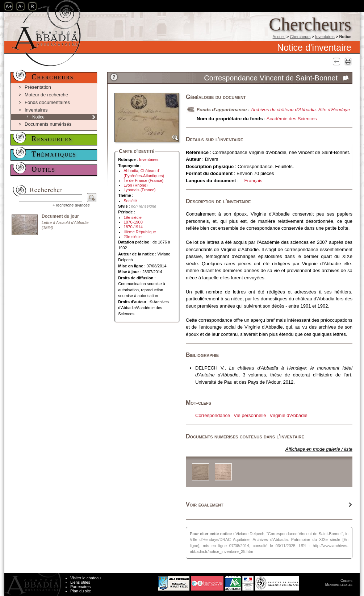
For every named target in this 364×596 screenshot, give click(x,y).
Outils (43, 169)
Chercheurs (300, 37)
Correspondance (213, 415)
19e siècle (133, 217)
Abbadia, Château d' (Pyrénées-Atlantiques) (144, 173)
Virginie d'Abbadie (289, 415)
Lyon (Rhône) (135, 185)
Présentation (38, 87)
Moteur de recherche (46, 95)
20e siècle (133, 237)
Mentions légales (339, 585)
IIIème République (140, 232)
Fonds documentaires (47, 102)
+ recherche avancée (71, 205)
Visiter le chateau (85, 578)
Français (254, 181)
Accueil (279, 37)
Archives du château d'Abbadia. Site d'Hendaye (301, 110)
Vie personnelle (250, 415)
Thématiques (54, 154)
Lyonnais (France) (139, 190)
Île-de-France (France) (143, 180)
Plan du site (81, 591)
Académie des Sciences (292, 119)
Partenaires (80, 587)
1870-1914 (133, 227)
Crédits (346, 581)
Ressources (52, 139)
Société (130, 201)
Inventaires (325, 37)
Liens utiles (80, 582)
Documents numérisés (48, 124)
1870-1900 (133, 222)
